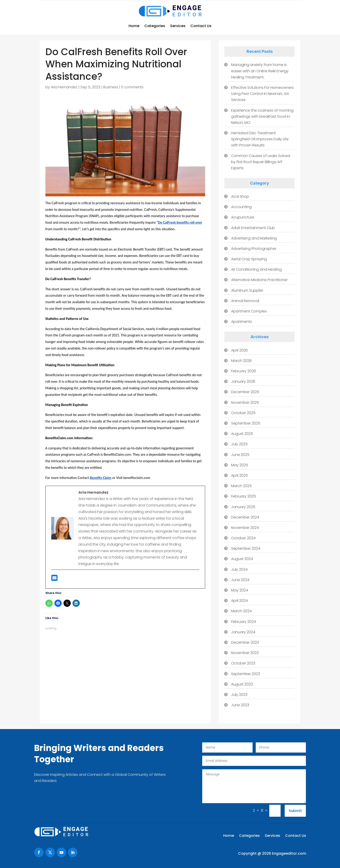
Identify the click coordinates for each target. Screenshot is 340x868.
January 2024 (243, 632)
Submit (295, 811)
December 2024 (245, 517)
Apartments (242, 322)
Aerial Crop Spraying (249, 259)
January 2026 (243, 381)
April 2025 (239, 475)
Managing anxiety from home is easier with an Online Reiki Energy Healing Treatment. (260, 71)
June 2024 (240, 580)
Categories (155, 26)
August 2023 (242, 684)
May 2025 (240, 465)
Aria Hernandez (64, 87)
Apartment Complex (249, 311)
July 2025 (239, 444)
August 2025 (242, 434)
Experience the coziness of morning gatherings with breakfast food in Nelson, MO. (262, 116)
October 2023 (243, 663)
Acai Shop (240, 196)
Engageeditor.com (289, 853)
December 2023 (245, 642)
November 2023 (245, 653)
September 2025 (246, 423)
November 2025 (245, 402)
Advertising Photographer (254, 249)
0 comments (132, 87)
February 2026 (244, 371)
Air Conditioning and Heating (256, 269)
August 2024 (242, 559)
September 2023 (246, 674)
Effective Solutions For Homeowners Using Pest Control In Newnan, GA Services (262, 94)
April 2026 (239, 350)
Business (111, 87)
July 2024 (239, 569)
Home (134, 26)
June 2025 (240, 455)
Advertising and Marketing (254, 238)
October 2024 (243, 538)
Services (178, 26)
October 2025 (243, 413)
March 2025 (241, 486)
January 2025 (243, 507)
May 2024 (240, 590)
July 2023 (239, 695)
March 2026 (241, 361)
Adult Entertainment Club (253, 228)
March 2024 (241, 611)
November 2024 (245, 528)
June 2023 (240, 705)
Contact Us (201, 26)
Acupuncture (243, 217)
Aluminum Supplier (247, 290)
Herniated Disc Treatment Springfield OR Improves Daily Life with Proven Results (260, 139)
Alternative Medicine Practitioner (259, 280)
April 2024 (239, 601)
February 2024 (244, 622)
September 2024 (246, 548)
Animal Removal (245, 301)
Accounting (241, 207)
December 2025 (245, 392)
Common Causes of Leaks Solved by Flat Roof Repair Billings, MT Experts (261, 162)
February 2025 (244, 496)
